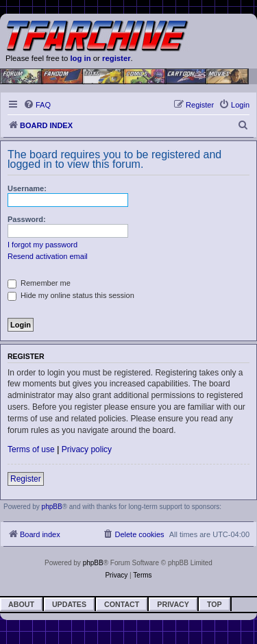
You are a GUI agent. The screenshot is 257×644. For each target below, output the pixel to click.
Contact (122, 604)
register (117, 58)
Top (215, 604)
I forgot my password (42, 245)
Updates (69, 604)
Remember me (39, 283)
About (21, 604)
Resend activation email (48, 256)
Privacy (173, 604)
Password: (27, 219)
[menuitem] (37, 105)
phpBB (52, 507)
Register (26, 479)
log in (80, 58)
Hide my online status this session (71, 295)
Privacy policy (87, 449)
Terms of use (31, 449)
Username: (27, 188)
